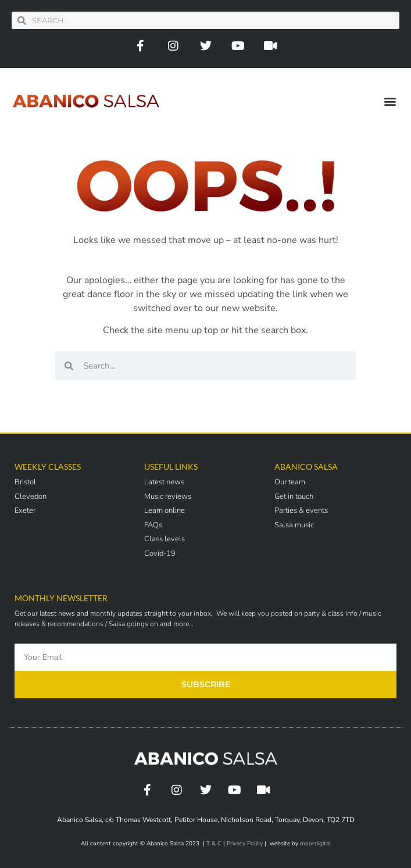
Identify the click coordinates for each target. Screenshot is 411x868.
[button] (390, 101)
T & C (214, 844)
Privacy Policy (245, 844)
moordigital (315, 844)
